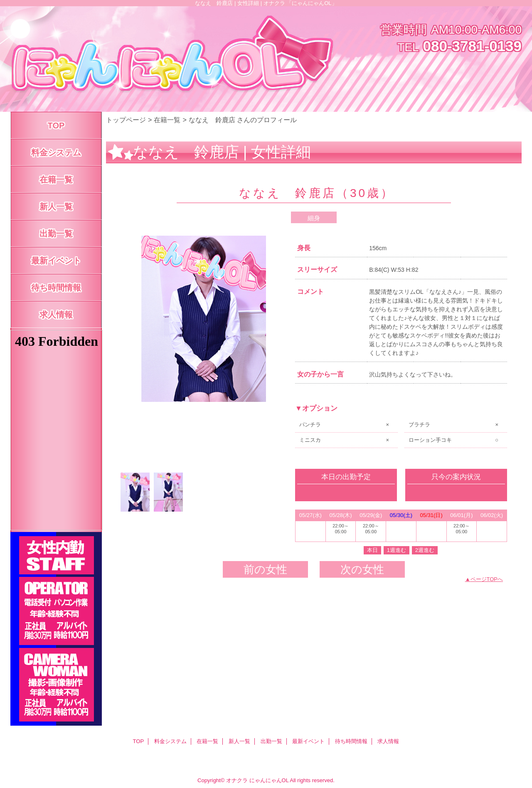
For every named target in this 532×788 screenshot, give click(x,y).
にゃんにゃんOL (269, 780)
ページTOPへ (487, 579)
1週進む (397, 550)
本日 (372, 550)
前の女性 (265, 569)
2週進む (425, 550)
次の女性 (362, 569)
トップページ (126, 120)
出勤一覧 (271, 741)
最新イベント (308, 741)
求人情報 (388, 741)
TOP (56, 126)
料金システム (170, 741)
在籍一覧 (167, 120)
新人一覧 (239, 741)
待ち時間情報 (351, 741)
